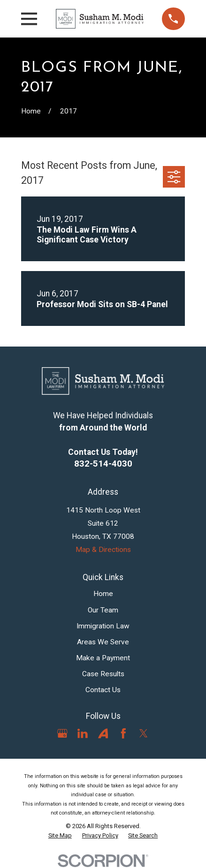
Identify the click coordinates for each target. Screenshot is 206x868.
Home (103, 594)
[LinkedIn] (83, 733)
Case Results (103, 674)
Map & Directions (103, 550)
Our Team (103, 610)
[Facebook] (123, 733)
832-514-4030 (103, 464)
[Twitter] (144, 733)
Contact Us (103, 690)
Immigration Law (103, 626)
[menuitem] (60, 836)
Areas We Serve (103, 642)
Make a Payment (103, 658)
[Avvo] (103, 733)
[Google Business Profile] (62, 733)
